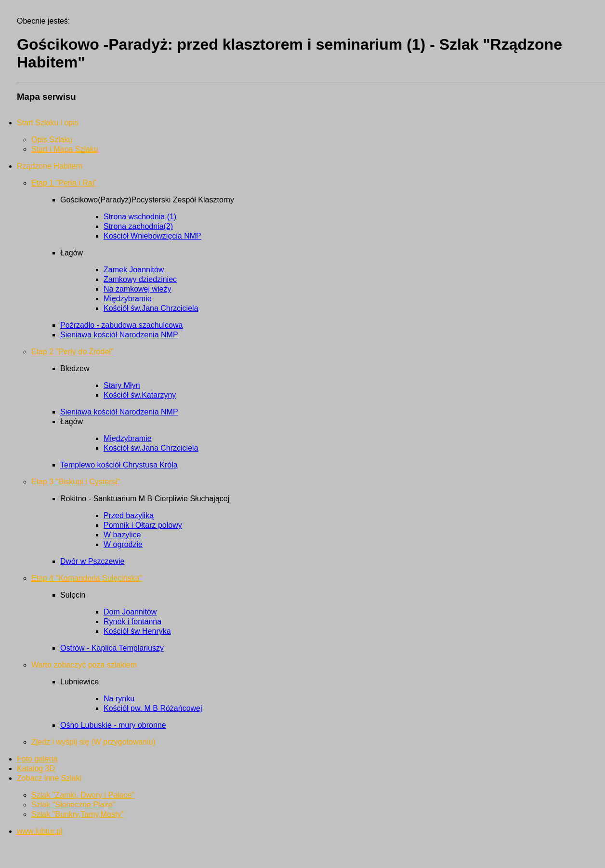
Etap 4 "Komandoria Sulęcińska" (87, 578)
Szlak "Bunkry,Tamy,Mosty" (78, 814)
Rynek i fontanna (132, 621)
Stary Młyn (122, 385)
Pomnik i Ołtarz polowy (143, 525)
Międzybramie (128, 299)
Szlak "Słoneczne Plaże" (73, 805)
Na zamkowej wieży (137, 289)
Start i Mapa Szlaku (65, 149)
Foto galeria (37, 759)
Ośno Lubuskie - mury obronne (113, 725)
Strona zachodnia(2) (138, 226)
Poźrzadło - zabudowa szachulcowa (121, 325)
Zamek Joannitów (134, 270)
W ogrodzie (123, 544)
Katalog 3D (36, 768)
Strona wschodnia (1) (140, 217)
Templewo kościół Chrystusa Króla (119, 465)
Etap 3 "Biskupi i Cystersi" (76, 482)
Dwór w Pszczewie (92, 561)
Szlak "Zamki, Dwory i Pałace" (83, 795)
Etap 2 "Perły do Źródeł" (72, 352)
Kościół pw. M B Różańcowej (153, 708)
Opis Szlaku (52, 140)
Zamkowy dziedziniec (140, 279)
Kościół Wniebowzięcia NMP (152, 236)
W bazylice (122, 535)
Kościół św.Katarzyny (140, 395)
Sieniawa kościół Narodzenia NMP (119, 335)
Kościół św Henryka (137, 631)
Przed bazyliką (129, 515)
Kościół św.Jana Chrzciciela (151, 308)
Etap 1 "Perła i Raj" (64, 183)
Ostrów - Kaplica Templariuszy (112, 648)
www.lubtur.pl (39, 831)
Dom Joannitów (130, 612)
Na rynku (119, 699)
